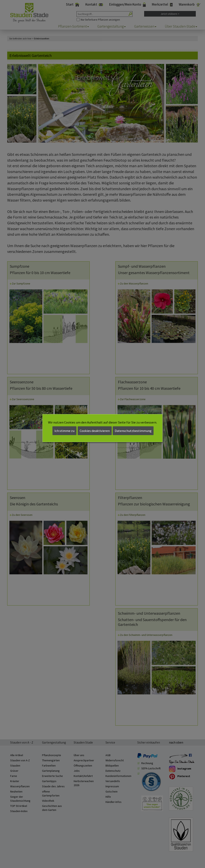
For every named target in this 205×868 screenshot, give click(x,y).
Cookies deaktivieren (95, 431)
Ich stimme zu (64, 431)
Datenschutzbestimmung (133, 431)
